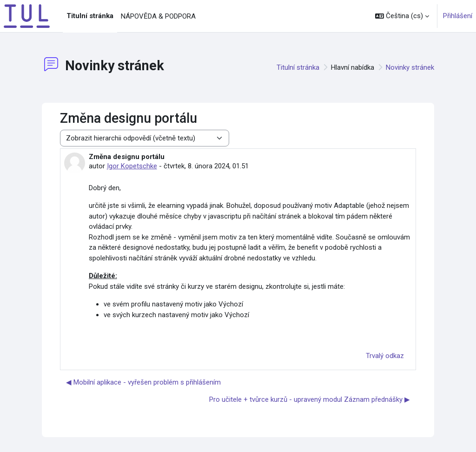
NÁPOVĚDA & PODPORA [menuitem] (158, 16)
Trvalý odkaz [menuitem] (385, 356)
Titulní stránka (298, 67)
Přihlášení (458, 16)
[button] (402, 16)
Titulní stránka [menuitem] (90, 16)
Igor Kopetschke (132, 166)
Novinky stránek (410, 67)
